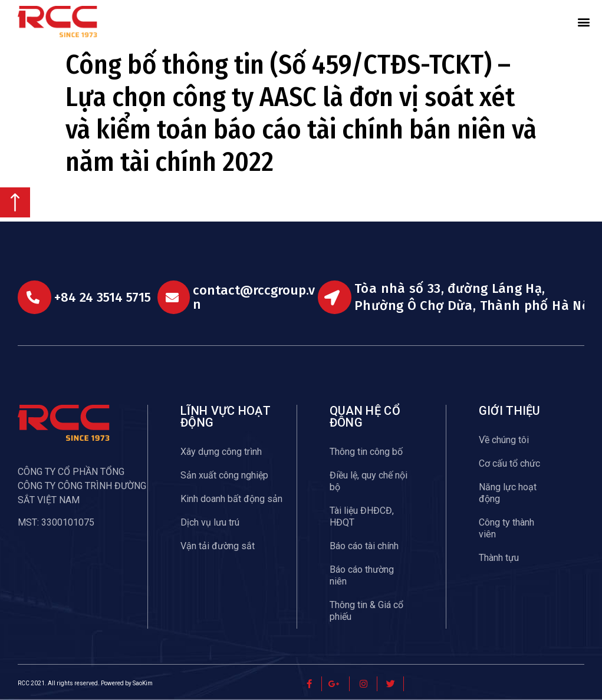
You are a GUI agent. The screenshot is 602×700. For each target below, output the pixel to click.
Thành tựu (499, 558)
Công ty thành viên (506, 528)
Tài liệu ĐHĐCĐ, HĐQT (362, 516)
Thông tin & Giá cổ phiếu (366, 611)
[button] (584, 22)
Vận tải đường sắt (218, 546)
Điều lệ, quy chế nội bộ (369, 481)
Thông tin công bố (366, 452)
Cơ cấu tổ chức (509, 463)
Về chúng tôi (504, 440)
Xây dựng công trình (221, 452)
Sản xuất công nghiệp (224, 475)
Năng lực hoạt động (508, 493)
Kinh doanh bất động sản (231, 499)
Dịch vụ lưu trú (210, 522)
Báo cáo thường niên (362, 575)
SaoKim (143, 683)
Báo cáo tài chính (364, 546)
